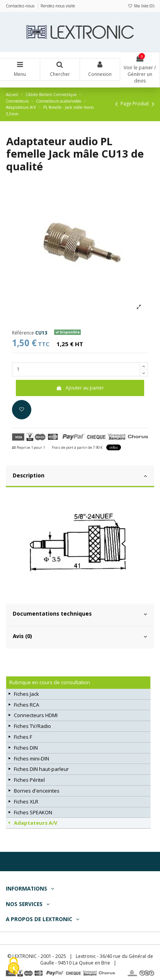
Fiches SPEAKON (33, 812)
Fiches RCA (26, 705)
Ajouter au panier (80, 388)
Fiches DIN (26, 748)
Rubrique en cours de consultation (50, 682)
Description (80, 475)
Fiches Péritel (29, 780)
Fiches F (23, 737)
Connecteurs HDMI (36, 715)
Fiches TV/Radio (32, 726)
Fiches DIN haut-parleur (41, 769)
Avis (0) (80, 636)
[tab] (80, 477)
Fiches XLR (26, 802)
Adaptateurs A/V (36, 823)
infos (114, 447)
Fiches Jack (26, 694)
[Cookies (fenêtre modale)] (14, 967)
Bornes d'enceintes (37, 791)
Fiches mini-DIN (31, 759)
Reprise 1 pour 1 (28, 447)
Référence (23, 333)
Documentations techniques (80, 614)
